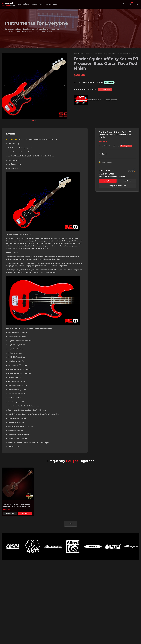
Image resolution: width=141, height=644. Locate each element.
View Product (10, 513)
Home (19, 4)
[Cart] (131, 4)
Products (26, 4)
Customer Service (51, 4)
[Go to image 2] (36, 121)
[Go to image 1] (33, 121)
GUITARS (81, 54)
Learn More (127, 181)
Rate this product (105, 89)
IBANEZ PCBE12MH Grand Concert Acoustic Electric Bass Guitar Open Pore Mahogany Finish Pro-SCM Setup (17, 507)
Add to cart (25, 513)
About (41, 4)
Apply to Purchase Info (117, 186)
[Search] (124, 4)
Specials (34, 4)
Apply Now (108, 181)
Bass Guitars (89, 54)
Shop (75, 54)
